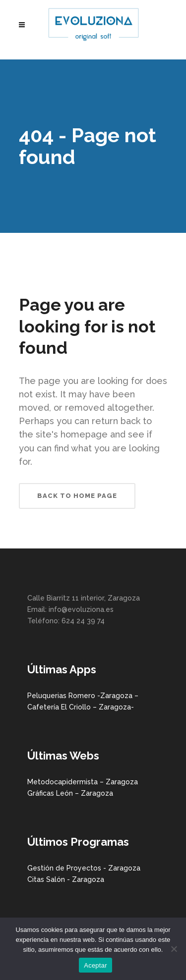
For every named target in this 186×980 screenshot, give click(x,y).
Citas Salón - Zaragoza (66, 879)
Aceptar (95, 965)
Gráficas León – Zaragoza (70, 793)
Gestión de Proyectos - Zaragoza (84, 868)
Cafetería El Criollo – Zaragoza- (81, 707)
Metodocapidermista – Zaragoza (83, 782)
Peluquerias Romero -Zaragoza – (83, 696)
